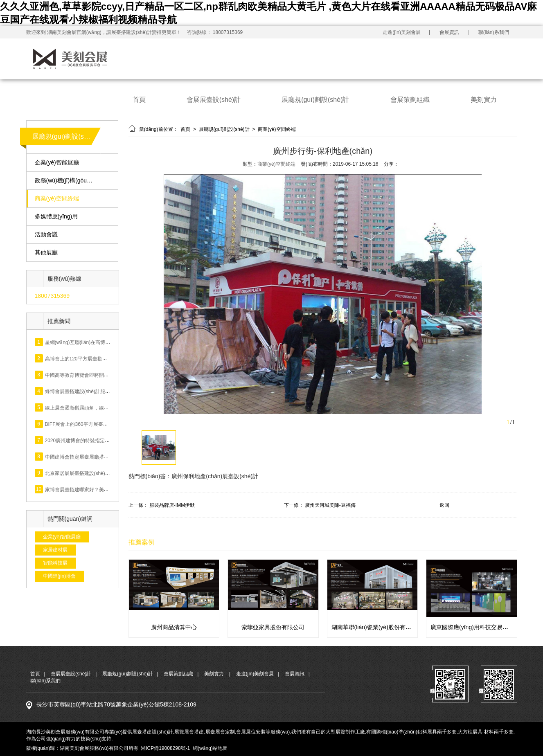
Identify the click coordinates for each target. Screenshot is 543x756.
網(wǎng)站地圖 (210, 748)
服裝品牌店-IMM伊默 (172, 505)
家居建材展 (55, 550)
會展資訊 (449, 32)
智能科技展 (55, 563)
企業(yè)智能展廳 (57, 163)
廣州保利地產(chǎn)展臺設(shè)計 (215, 476)
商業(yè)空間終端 (57, 199)
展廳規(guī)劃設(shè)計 (315, 100)
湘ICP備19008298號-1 (165, 748)
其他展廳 (46, 253)
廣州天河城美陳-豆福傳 (330, 505)
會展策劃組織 (410, 100)
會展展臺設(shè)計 (214, 100)
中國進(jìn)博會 (60, 576)
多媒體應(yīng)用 (56, 217)
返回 (444, 505)
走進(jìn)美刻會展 (402, 32)
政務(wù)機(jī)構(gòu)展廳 (64, 181)
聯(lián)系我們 (494, 32)
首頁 (139, 100)
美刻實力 (484, 100)
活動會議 (46, 235)
